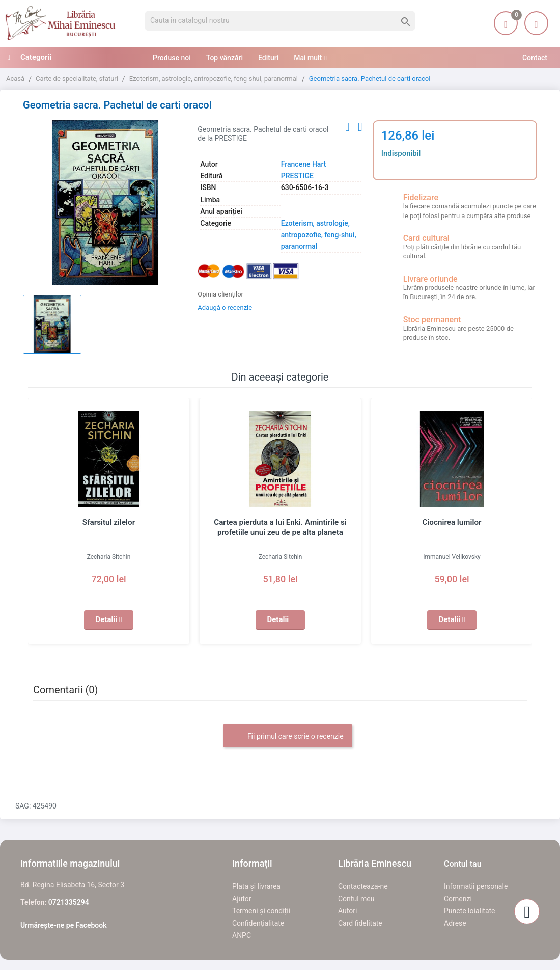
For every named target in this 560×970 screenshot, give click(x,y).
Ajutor (242, 899)
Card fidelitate (360, 923)
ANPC (242, 935)
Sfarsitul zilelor (109, 522)
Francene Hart (304, 164)
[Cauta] (280, 21)
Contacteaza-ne (363, 886)
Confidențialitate (258, 923)
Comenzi (458, 899)
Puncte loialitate (470, 911)
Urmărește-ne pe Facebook (64, 925)
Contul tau (463, 864)
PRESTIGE (297, 176)
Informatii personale (476, 886)
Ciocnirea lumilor (452, 522)
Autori (347, 911)
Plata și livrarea (256, 886)
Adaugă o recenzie (225, 307)
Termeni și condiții (261, 911)
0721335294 (69, 902)
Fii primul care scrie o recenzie (287, 737)
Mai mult (308, 58)
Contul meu (356, 899)
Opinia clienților (220, 294)
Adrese (455, 923)
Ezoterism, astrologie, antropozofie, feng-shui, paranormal (319, 235)
